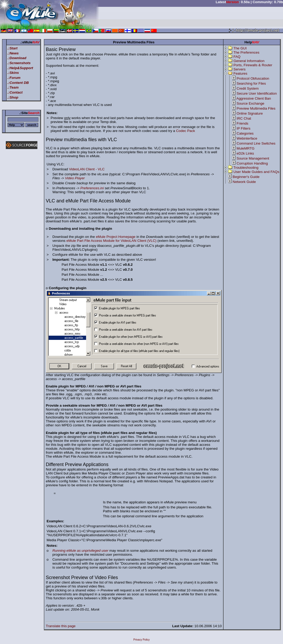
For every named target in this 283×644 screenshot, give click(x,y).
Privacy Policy (141, 640)
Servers (240, 69)
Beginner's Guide (246, 177)
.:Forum (14, 78)
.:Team (13, 87)
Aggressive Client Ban (254, 98)
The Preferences (247, 52)
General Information (249, 61)
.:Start (13, 48)
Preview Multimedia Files (256, 108)
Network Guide (244, 182)
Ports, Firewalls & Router (253, 65)
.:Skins (13, 73)
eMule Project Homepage (116, 237)
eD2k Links (245, 153)
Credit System (248, 88)
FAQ (237, 57)
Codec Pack (186, 131)
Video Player (75, 178)
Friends (242, 123)
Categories (245, 133)
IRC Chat (244, 118)
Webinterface (247, 138)
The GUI (240, 48)
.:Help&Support (20, 68)
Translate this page (61, 626)
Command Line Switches (256, 143)
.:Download (17, 58)
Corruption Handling (252, 163)
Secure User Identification (257, 93)
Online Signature (250, 113)
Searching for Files (251, 83)
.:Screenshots (19, 63)
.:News (13, 53)
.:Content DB (18, 83)
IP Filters (244, 128)
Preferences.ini (92, 188)
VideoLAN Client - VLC (87, 169)
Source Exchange (250, 103)
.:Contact (15, 92)
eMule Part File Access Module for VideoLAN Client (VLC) (111, 241)
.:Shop (13, 97)
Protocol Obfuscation (253, 78)
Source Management (253, 158)
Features (240, 73)
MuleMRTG (246, 148)
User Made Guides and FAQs (256, 172)
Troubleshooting (246, 168)
